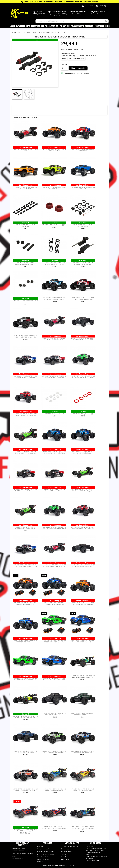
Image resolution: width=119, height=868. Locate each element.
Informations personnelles (70, 846)
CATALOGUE (21, 26)
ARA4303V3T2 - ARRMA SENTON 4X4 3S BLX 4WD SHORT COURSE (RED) (54, 377)
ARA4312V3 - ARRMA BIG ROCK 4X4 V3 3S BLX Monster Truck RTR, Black (83, 339)
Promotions (40, 846)
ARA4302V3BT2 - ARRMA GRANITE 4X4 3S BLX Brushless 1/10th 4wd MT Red (83, 528)
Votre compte (72, 843)
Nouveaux (89, 26)
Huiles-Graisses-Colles (51, 26)
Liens (107, 26)
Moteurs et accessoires (73, 26)
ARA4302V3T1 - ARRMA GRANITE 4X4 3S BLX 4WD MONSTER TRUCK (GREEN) (83, 377)
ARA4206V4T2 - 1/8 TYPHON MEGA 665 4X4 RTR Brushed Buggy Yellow (83, 790)
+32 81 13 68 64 (102, 856)
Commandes (65, 849)
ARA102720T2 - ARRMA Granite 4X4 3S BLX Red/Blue (83, 150)
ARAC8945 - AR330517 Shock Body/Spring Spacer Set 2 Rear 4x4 (26, 263)
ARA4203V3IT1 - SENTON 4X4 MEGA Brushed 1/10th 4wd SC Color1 (54, 490)
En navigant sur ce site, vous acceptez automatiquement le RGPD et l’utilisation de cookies (61, 2)
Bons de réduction (67, 857)
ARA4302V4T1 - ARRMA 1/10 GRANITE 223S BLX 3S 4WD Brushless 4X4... (54, 298)
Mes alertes (65, 859)
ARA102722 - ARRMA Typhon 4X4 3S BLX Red (26, 150)
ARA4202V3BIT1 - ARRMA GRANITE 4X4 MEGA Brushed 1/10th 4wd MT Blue (54, 452)
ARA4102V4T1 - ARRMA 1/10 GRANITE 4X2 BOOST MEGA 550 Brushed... (83, 603)
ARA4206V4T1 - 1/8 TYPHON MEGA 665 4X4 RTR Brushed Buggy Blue (54, 790)
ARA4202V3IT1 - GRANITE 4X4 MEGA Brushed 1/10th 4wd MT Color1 (83, 452)
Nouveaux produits (43, 849)
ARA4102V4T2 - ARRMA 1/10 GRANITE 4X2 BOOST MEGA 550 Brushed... (26, 641)
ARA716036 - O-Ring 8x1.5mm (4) (83, 414)
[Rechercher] (72, 21)
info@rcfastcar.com (92, 860)
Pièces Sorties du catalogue (46, 852)
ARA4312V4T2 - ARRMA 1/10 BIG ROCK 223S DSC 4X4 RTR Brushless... (83, 714)
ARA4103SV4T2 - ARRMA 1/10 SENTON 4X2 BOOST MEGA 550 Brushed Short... (83, 641)
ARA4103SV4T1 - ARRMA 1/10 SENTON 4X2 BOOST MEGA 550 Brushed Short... (54, 641)
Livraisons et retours (19, 848)
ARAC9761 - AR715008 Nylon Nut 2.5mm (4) (26, 301)
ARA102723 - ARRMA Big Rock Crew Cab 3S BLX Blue (83, 188)
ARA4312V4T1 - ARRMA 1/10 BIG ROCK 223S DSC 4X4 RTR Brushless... (54, 714)
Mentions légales (18, 851)
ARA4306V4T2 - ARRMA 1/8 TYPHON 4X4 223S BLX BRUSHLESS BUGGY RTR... (26, 717)
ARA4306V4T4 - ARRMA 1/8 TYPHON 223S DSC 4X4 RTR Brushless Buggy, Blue (83, 828)
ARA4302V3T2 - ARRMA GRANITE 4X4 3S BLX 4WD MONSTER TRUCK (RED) (26, 414)
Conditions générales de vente (22, 853)
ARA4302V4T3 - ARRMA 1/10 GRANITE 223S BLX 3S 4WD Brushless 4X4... (26, 336)
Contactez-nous (17, 859)
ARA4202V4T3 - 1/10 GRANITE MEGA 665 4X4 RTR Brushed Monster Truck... (26, 790)
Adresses (64, 854)
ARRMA (12, 26)
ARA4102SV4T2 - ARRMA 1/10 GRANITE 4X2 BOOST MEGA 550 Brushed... (54, 603)
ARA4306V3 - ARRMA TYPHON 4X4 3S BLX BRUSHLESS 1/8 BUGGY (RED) (54, 339)
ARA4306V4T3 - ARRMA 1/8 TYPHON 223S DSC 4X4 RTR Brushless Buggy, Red (54, 827)
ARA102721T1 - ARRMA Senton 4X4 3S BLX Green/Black (54, 188)
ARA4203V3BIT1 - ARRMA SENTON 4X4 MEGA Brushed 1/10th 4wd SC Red (26, 490)
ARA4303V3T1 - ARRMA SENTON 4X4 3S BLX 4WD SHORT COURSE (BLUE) (26, 377)
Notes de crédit (66, 852)
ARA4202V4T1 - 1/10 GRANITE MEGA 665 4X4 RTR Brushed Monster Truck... (54, 752)
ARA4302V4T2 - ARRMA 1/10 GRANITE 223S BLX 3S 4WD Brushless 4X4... (83, 298)
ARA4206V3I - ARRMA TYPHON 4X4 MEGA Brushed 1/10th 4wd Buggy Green (26, 529)
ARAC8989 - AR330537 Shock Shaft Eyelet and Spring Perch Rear (83, 263)
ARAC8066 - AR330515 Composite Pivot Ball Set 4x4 (26, 226)
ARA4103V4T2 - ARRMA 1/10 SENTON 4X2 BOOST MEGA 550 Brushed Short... (54, 679)
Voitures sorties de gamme (46, 854)
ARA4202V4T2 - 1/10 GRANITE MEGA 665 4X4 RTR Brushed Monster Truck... (83, 752)
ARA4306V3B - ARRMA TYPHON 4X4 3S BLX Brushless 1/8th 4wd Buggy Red (54, 566)
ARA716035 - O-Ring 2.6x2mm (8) (54, 414)
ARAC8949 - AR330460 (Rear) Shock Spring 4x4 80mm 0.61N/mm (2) (54, 263)
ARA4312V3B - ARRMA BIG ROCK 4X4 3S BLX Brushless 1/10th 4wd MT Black (83, 566)
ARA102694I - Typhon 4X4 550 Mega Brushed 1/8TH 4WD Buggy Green (26, 452)
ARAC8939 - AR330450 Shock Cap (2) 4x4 (54, 225)
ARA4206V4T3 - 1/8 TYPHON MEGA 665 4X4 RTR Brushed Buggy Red (26, 830)
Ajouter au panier (78, 68)
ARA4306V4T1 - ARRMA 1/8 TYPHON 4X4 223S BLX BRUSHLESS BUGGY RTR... (83, 676)
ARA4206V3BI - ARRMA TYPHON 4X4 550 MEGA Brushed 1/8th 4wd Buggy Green (83, 490)
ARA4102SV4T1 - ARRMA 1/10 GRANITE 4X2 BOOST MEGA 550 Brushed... (26, 603)
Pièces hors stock (42, 857)
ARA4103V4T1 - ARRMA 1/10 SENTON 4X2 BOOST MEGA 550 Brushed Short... (26, 679)
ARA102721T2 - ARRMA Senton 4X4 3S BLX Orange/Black (26, 188)
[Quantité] (63, 68)
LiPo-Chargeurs (33, 26)
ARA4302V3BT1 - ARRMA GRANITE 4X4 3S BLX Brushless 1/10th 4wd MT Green (54, 528)
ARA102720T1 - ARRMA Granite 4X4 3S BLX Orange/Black (54, 150)
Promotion (99, 26)
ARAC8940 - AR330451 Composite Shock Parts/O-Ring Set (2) (83, 226)
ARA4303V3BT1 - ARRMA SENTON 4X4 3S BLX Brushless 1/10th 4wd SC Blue (26, 566)
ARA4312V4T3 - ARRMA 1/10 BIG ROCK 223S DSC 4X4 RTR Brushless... (26, 752)
